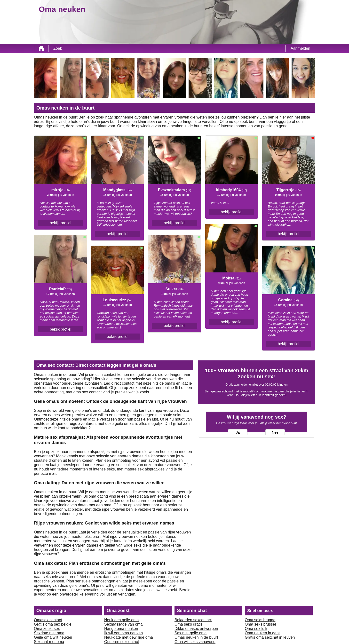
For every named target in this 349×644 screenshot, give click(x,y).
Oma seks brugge (260, 620)
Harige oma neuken (121, 629)
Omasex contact (48, 620)
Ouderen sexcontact (122, 642)
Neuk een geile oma (121, 620)
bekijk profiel (60, 223)
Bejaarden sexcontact (193, 620)
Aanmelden (300, 48)
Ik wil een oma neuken (123, 633)
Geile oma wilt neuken (53, 637)
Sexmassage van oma (123, 624)
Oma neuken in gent (262, 633)
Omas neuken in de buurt (196, 637)
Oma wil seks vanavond (195, 642)
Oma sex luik (256, 629)
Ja (238, 432)
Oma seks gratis (189, 624)
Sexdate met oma (49, 633)
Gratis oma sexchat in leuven (270, 637)
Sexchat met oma (49, 642)
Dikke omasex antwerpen (196, 629)
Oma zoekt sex (47, 629)
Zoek (58, 48)
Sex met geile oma (191, 633)
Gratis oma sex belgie (53, 624)
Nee (275, 432)
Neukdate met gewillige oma (129, 637)
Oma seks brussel (260, 624)
